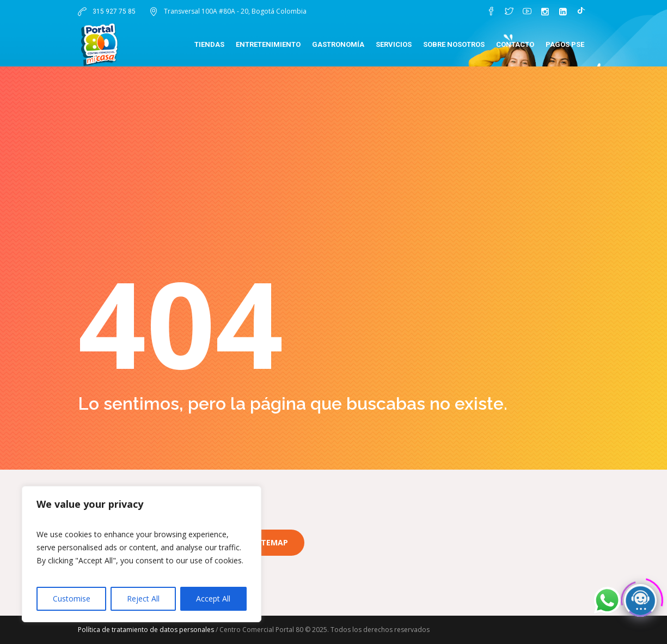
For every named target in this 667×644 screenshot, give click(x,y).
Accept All (213, 599)
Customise (72, 599)
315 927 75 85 (113, 11)
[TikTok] (581, 11)
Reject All (143, 599)
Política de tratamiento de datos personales (146, 630)
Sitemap (271, 542)
